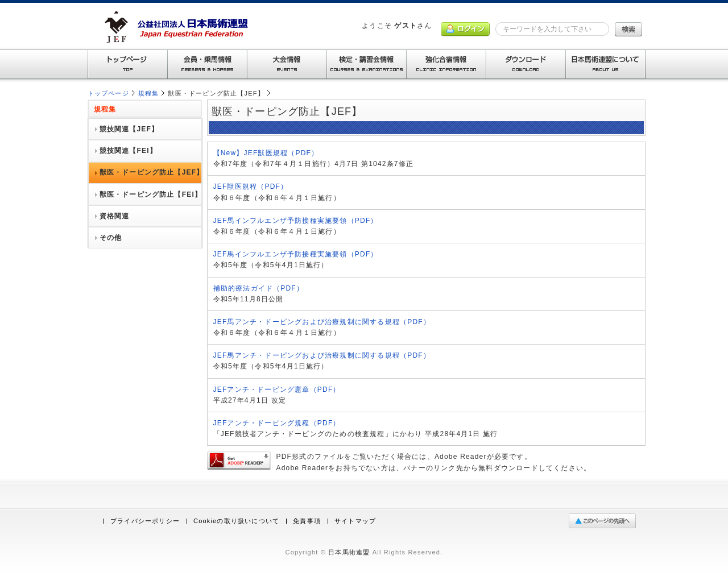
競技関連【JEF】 (129, 129)
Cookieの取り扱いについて (236, 521)
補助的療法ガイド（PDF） (259, 288)
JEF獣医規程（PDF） (251, 187)
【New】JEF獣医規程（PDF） (266, 153)
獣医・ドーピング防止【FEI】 (151, 194)
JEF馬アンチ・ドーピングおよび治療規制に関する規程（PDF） (322, 322)
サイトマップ (355, 521)
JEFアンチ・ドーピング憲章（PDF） (277, 389)
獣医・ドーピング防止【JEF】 (152, 172)
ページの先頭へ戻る (605, 521)
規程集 (149, 93)
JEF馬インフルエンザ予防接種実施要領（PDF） (296, 221)
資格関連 (115, 216)
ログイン (465, 29)
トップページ (108, 93)
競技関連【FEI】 (128, 151)
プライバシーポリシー (145, 521)
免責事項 (307, 521)
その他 (111, 238)
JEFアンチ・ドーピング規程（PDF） (277, 423)
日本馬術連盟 (349, 552)
